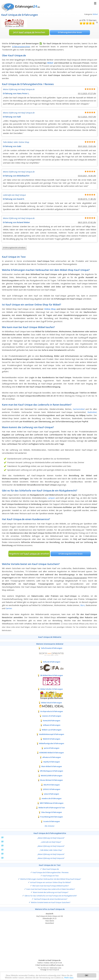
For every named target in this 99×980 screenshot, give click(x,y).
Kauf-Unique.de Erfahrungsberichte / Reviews (51, 872)
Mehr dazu (70, 977)
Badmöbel (92, 412)
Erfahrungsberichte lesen (70, 32)
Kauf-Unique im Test (51, 876)
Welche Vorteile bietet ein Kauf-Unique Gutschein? (51, 902)
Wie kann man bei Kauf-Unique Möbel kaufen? (51, 886)
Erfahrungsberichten (21, 46)
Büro (83, 605)
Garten (9, 608)
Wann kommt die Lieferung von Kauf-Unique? (51, 892)
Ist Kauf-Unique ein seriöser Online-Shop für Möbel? (51, 882)
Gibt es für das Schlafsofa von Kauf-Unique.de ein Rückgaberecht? (51, 896)
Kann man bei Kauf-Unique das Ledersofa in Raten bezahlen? (51, 889)
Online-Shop (50, 309)
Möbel (95, 14)
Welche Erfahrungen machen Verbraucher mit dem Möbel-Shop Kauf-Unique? (51, 879)
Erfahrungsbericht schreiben (14, 248)
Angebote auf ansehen (29, 554)
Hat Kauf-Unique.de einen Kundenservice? (51, 899)
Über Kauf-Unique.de (51, 869)
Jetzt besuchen (29, 32)
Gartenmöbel (79, 409)
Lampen (51, 498)
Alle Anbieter (50, 826)
